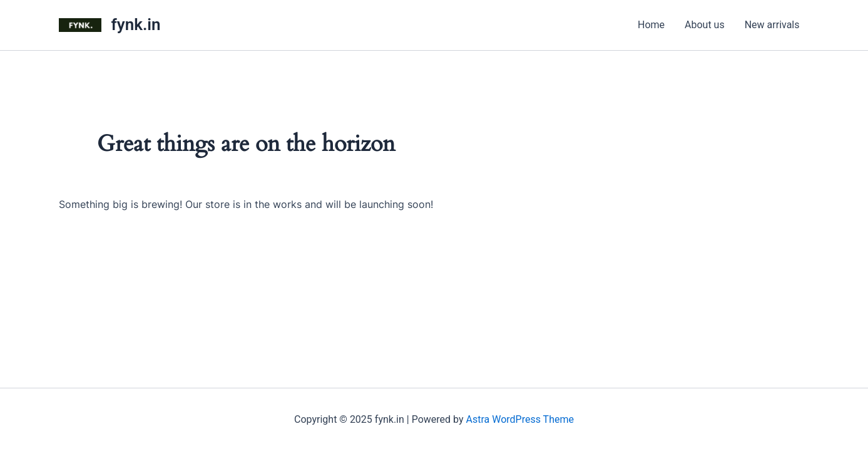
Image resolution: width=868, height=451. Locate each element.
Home (651, 25)
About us (705, 25)
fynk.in (136, 24)
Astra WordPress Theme (520, 419)
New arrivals (772, 25)
